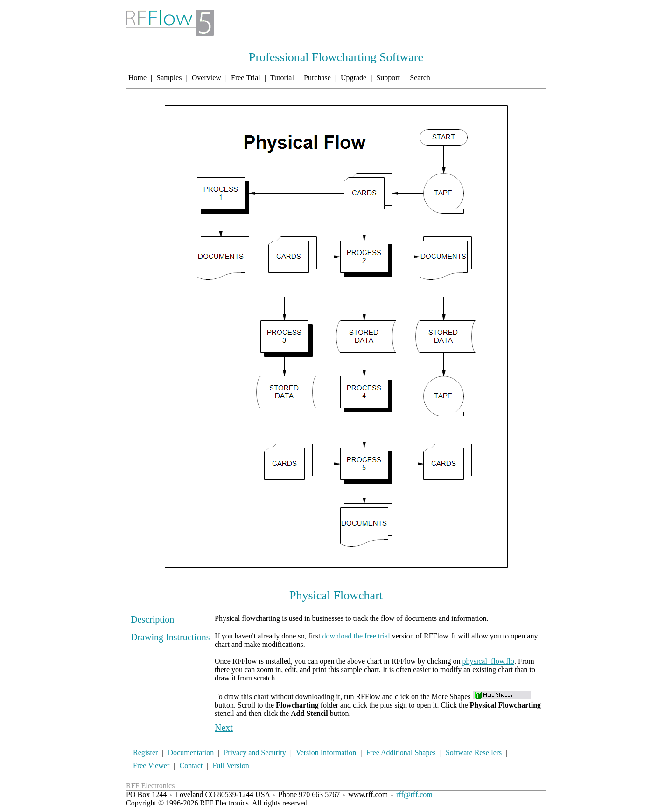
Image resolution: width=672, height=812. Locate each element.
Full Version (231, 766)
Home (137, 78)
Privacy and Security (255, 753)
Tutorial (282, 78)
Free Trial (246, 78)
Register (145, 753)
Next (224, 728)
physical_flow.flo (488, 661)
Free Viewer (151, 766)
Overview (206, 78)
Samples (169, 78)
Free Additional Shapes (401, 753)
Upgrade (353, 78)
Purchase (317, 78)
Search (420, 78)
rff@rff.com (414, 795)
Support (388, 78)
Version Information (326, 753)
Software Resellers (474, 753)
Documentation (191, 753)
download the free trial (356, 636)
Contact (191, 766)
